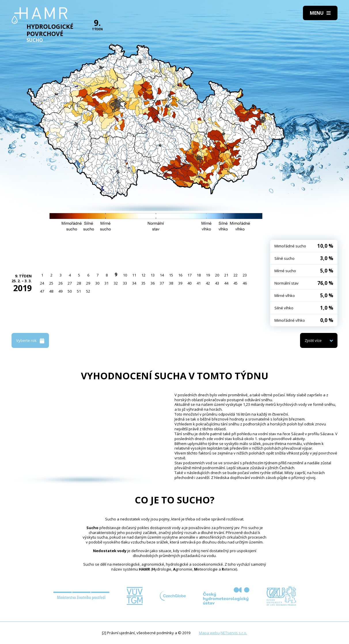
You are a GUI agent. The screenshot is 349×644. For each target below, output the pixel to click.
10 (125, 275)
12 (143, 275)
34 (134, 283)
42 (208, 283)
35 (143, 283)
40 (189, 283)
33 (125, 283)
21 (226, 275)
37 (162, 283)
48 (51, 291)
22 (236, 275)
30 (97, 283)
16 (180, 275)
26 (60, 283)
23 (245, 275)
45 (236, 283)
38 (171, 283)
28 (79, 283)
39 (180, 283)
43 (217, 283)
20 (217, 275)
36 (153, 283)
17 (189, 275)
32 (116, 283)
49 (60, 291)
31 (107, 283)
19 (208, 275)
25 (51, 283)
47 (42, 291)
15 (171, 275)
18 (199, 275)
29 (88, 283)
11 (134, 275)
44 (226, 283)
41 (199, 283)
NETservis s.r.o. (234, 633)
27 (70, 283)
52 (88, 291)
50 (70, 291)
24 (42, 283)
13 (153, 275)
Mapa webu (209, 633)
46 (245, 283)
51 (79, 291)
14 (162, 275)
